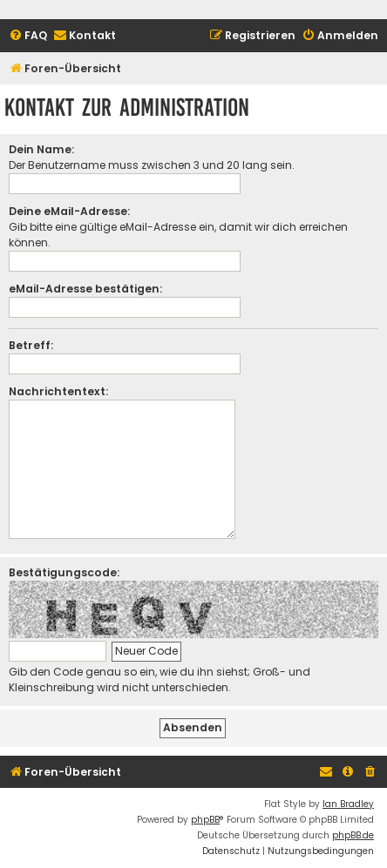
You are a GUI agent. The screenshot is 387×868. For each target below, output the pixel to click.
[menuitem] (28, 36)
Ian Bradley (348, 804)
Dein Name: (41, 149)
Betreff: (31, 345)
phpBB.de (353, 835)
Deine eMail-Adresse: (69, 211)
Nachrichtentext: (58, 391)
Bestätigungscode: (64, 572)
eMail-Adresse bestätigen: (85, 289)
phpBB (205, 820)
